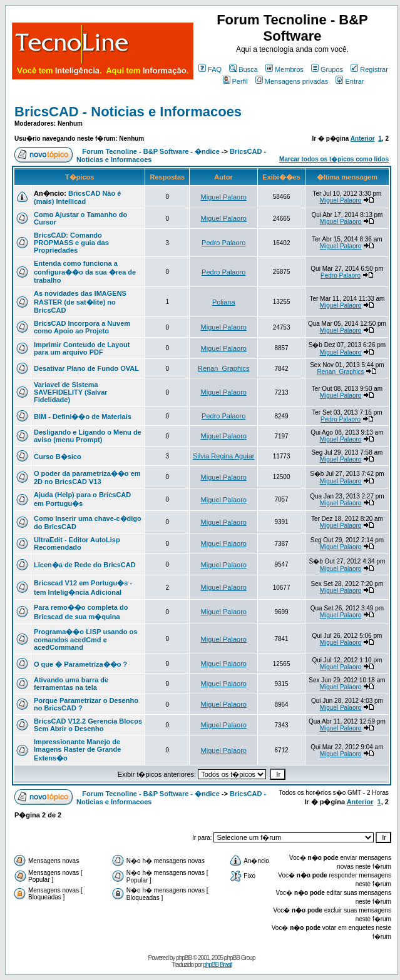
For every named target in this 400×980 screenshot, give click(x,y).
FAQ (210, 69)
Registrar (369, 69)
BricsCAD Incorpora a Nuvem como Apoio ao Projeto (82, 327)
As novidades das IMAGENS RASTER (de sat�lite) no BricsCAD (80, 302)
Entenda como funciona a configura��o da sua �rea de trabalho (85, 272)
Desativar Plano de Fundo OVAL (86, 368)
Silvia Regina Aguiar (223, 456)
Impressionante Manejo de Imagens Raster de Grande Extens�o (77, 750)
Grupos (327, 69)
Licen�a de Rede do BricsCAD (85, 565)
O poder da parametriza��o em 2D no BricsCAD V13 (87, 477)
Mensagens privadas (292, 81)
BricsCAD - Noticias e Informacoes (128, 112)
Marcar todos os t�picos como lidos (334, 159)
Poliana (224, 302)
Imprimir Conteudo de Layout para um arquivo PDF (82, 348)
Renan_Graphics (224, 368)
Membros (285, 69)
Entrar (350, 81)
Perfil (235, 81)
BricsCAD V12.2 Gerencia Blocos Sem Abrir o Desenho (88, 725)
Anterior (363, 139)
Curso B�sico (58, 457)
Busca (244, 69)
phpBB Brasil (217, 965)
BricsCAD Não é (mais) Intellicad (77, 197)
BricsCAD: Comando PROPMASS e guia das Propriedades (71, 243)
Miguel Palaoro (224, 197)
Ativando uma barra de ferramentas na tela (71, 684)
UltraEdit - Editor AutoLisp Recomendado (77, 543)
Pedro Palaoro (223, 243)
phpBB (184, 958)
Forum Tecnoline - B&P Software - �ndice (151, 151)
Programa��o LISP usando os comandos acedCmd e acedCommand (85, 639)
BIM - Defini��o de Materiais (83, 417)
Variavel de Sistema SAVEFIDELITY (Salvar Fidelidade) (71, 392)
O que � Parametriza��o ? (80, 664)
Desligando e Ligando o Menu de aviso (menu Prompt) (88, 436)
